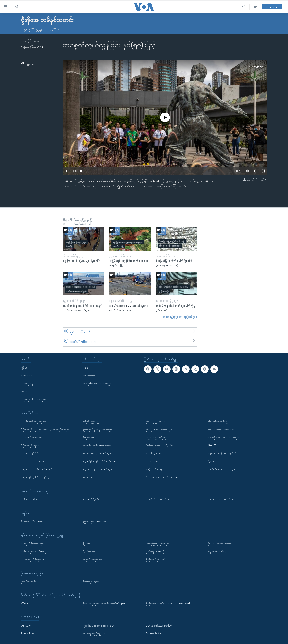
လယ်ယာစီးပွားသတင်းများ (97, 453)
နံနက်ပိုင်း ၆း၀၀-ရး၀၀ (33, 521)
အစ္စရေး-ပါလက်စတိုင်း (33, 399)
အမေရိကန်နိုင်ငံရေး (31, 453)
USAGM (26, 626)
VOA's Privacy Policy (159, 626)
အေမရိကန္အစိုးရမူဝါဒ (94, 633)
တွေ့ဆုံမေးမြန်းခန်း (93, 559)
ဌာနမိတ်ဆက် (28, 581)
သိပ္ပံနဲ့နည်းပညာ (92, 421)
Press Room (28, 633)
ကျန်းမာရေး (152, 461)
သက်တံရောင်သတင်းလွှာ (221, 469)
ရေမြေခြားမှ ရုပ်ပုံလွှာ (157, 543)
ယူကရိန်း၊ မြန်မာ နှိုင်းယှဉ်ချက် (100, 461)
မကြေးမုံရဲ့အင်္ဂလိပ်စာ (95, 499)
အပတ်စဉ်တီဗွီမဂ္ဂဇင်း (32, 559)
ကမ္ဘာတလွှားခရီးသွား (157, 437)
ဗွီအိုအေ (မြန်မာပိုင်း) (32, 47)
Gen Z (212, 445)
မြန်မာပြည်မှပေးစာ (156, 421)
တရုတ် (24, 391)
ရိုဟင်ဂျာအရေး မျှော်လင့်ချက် (162, 477)
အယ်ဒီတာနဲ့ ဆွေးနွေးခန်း (34, 421)
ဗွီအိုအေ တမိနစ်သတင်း (221, 543)
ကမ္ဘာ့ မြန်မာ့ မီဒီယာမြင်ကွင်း (36, 477)
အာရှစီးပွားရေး (154, 453)
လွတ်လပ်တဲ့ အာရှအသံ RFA (99, 626)
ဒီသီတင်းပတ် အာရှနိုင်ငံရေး (160, 445)
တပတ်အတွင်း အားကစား (97, 445)
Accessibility (153, 633)
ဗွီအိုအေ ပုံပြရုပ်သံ (155, 559)
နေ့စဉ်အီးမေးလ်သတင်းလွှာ (97, 383)
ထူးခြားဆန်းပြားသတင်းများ (98, 469)
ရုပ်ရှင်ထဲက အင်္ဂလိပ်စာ (158, 499)
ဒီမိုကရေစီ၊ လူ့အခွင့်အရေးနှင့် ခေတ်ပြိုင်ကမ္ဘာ (45, 429)
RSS (85, 368)
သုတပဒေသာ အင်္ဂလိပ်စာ (222, 499)
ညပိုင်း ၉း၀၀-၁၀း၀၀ (95, 521)
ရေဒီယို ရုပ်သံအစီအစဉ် (34, 551)
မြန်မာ (24, 368)
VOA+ (25, 603)
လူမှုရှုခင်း (88, 477)
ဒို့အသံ (211, 461)
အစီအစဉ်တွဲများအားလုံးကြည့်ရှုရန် (180, 317)
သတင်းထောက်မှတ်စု (32, 461)
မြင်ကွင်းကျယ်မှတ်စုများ (159, 429)
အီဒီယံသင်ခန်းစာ (30, 499)
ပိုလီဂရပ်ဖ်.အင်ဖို (155, 551)
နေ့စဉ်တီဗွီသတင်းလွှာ (32, 543)
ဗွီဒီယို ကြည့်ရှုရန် (33, 30)
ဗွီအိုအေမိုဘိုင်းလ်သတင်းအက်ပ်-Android (168, 603)
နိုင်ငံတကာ (27, 375)
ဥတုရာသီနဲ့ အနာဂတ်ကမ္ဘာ (98, 429)
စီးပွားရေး (88, 437)
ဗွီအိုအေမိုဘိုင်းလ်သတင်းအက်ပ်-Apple (104, 603)
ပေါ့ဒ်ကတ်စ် (89, 375)
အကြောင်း (54, 30)
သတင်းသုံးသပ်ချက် (31, 437)
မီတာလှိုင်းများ (91, 581)
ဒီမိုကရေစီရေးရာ (30, 445)
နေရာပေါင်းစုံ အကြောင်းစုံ (222, 453)
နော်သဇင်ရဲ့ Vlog (217, 551)
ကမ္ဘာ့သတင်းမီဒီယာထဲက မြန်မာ (38, 469)
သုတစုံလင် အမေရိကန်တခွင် (223, 437)
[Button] (28, 64)
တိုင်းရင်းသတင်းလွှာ (219, 421)
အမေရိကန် (27, 383)
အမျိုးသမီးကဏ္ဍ (154, 469)
